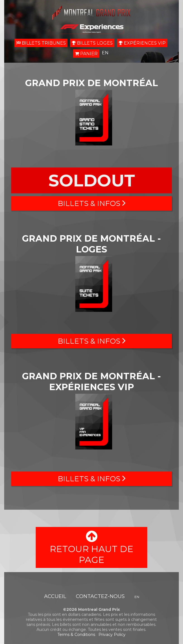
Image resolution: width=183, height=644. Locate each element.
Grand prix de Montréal (92, 83)
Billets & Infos (92, 203)
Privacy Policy (112, 635)
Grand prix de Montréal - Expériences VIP (92, 381)
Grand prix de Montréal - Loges (92, 244)
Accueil (55, 596)
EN (105, 53)
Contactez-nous (100, 596)
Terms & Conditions (76, 635)
